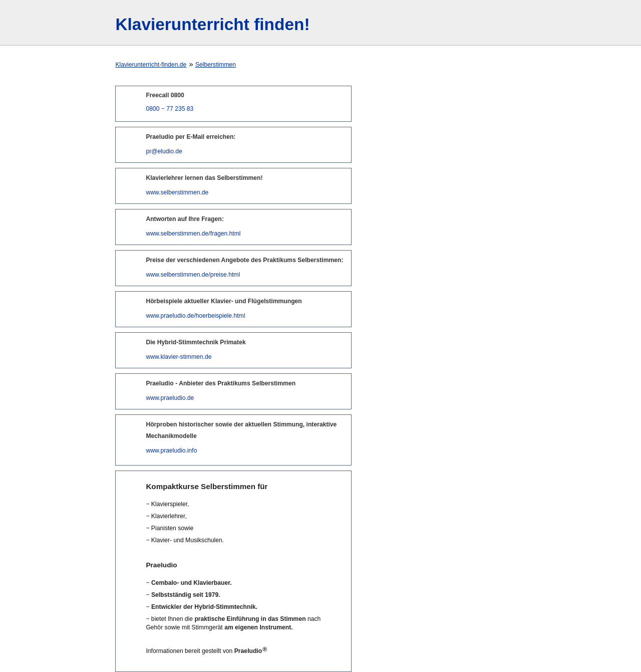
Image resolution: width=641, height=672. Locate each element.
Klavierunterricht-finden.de (151, 65)
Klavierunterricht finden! (212, 24)
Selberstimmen (216, 65)
